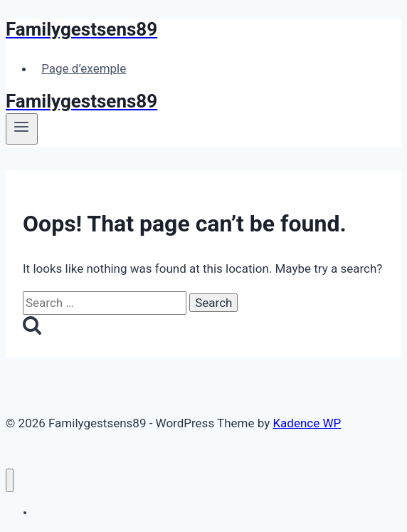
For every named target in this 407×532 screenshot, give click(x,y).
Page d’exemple (84, 68)
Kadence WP (307, 423)
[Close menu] (10, 480)
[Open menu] (22, 129)
